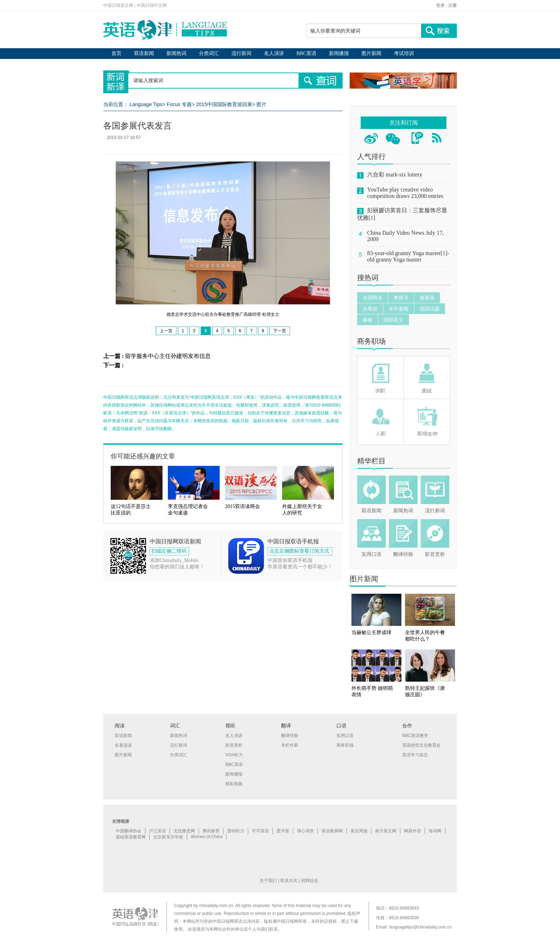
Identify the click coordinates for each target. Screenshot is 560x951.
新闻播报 (339, 53)
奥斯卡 (401, 298)
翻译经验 (403, 554)
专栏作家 (290, 745)
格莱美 (427, 298)
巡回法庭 (430, 309)
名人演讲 (274, 53)
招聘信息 (310, 881)
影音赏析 (435, 554)
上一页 (166, 331)
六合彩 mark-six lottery (395, 175)
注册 (452, 5)
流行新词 (241, 53)
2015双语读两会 (242, 506)
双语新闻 (144, 53)
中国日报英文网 (118, 5)
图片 (261, 104)
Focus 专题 (179, 104)
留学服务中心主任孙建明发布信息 (168, 356)
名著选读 (123, 745)
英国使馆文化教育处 (421, 745)
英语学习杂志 (415, 755)
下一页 (280, 331)
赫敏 (367, 320)
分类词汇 (209, 53)
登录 (440, 5)
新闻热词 (176, 53)
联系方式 (289, 881)
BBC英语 (306, 53)
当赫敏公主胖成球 (371, 633)
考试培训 (404, 53)
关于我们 (268, 881)
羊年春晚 (399, 309)
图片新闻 (371, 53)
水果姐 (370, 309)
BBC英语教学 (415, 736)
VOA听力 (234, 755)
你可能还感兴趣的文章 (143, 456)
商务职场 (371, 341)
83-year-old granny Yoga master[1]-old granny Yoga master (408, 256)
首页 (116, 53)
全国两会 (372, 298)
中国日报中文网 (152, 5)
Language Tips (146, 104)
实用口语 (371, 554)
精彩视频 (234, 784)
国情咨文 (394, 320)
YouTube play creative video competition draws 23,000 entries (405, 193)
